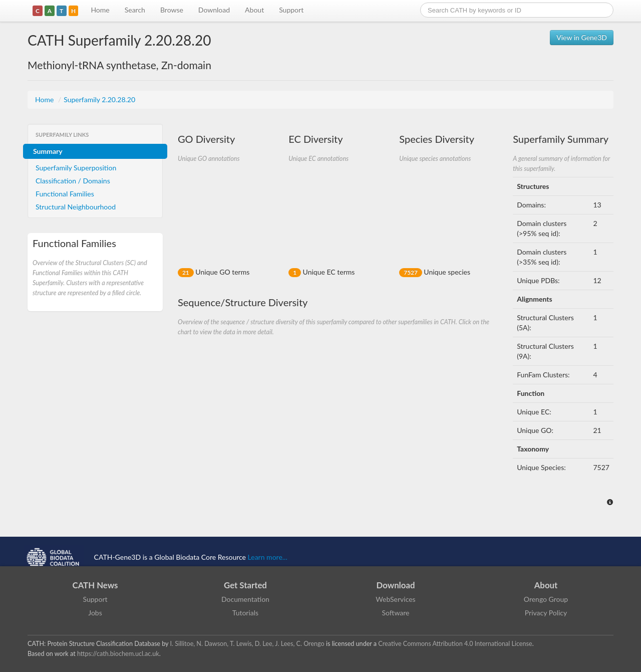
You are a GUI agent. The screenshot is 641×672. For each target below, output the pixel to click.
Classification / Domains (73, 181)
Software (396, 613)
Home (100, 10)
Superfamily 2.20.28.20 (99, 99)
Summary (48, 151)
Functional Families (65, 194)
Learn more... (268, 557)
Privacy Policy (546, 613)
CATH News (95, 585)
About (254, 10)
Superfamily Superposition (76, 168)
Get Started (245, 585)
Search (135, 10)
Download (214, 10)
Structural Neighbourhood (76, 207)
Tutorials (245, 613)
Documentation (245, 599)
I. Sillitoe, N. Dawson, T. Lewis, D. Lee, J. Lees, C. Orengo (247, 644)
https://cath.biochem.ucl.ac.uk (118, 654)
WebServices (395, 599)
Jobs (95, 613)
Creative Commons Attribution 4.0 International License (455, 644)
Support (291, 10)
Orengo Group (546, 599)
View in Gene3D (582, 37)
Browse (172, 10)
